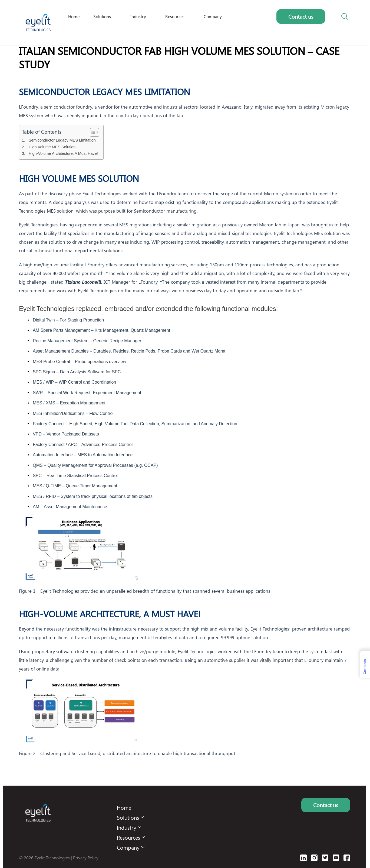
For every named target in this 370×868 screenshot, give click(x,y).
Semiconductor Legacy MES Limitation (62, 140)
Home (74, 16)
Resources (175, 16)
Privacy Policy (86, 858)
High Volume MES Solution (52, 147)
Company (213, 16)
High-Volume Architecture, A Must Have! (63, 153)
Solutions (102, 16)
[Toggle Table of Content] (92, 132)
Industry (138, 16)
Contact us (301, 16)
